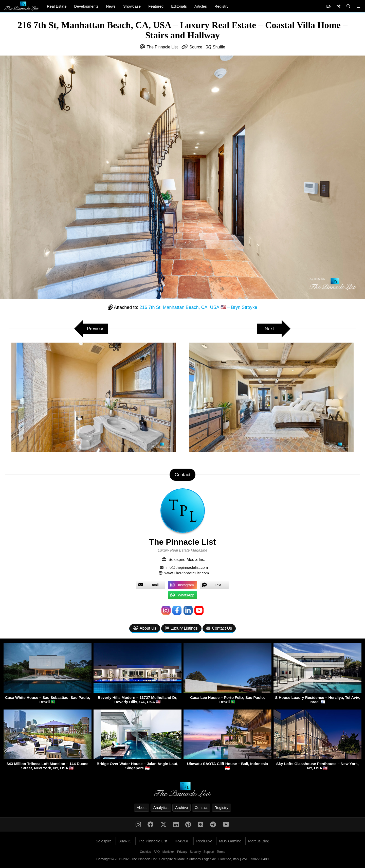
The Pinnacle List (162, 47)
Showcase (132, 6)
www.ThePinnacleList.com (187, 573)
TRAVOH (182, 841)
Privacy (182, 852)
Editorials (179, 6)
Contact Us (219, 628)
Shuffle (219, 47)
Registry (221, 6)
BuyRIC (125, 841)
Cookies (145, 852)
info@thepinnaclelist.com (187, 567)
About (142, 808)
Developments (86, 6)
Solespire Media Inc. (187, 560)
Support (209, 852)
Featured (156, 6)
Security (195, 852)
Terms (221, 852)
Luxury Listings (181, 628)
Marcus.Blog (259, 841)
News (111, 6)
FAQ (157, 852)
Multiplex (168, 852)
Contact (201, 808)
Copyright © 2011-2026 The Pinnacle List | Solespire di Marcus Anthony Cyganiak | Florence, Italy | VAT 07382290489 (182, 859)
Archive (181, 808)
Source (196, 47)
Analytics (161, 808)
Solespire (104, 841)
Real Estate (57, 6)
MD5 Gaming (230, 841)
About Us (145, 628)
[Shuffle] (339, 6)
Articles (201, 6)
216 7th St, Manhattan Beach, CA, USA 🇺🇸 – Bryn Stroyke (198, 307)
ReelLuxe (204, 841)
